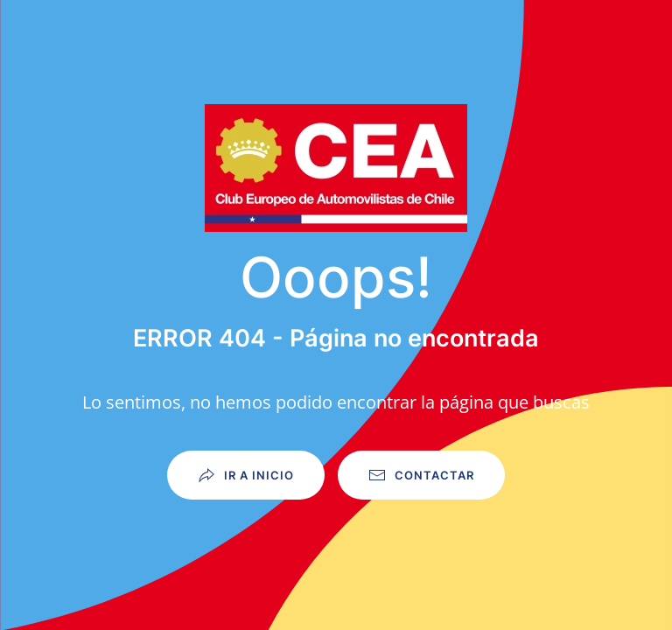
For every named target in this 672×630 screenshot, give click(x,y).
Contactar (421, 475)
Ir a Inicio (246, 475)
